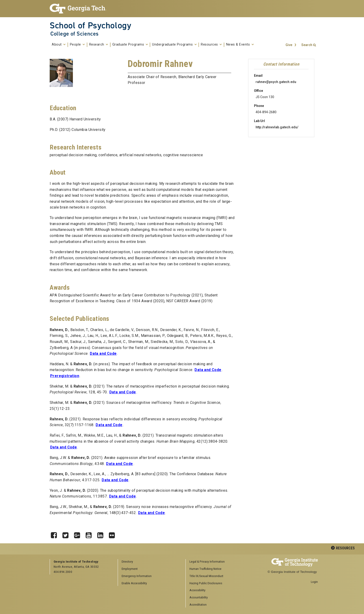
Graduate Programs (130, 45)
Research (99, 45)
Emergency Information (137, 576)
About (59, 45)
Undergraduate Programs (174, 45)
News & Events (240, 45)
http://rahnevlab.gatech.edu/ (277, 127)
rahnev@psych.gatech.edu (276, 82)
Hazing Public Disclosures (206, 583)
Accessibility (197, 590)
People (77, 45)
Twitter (67, 534)
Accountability (199, 597)
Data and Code (103, 353)
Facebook (55, 534)
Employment (130, 569)
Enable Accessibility (134, 583)
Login (314, 582)
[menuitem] (218, 562)
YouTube (90, 534)
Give (289, 45)
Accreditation (198, 604)
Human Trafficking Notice (205, 569)
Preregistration (65, 376)
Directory (127, 561)
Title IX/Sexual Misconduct (206, 576)
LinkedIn (102, 534)
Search (307, 45)
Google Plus (79, 534)
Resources (211, 45)
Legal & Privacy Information (207, 561)
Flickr (114, 534)
